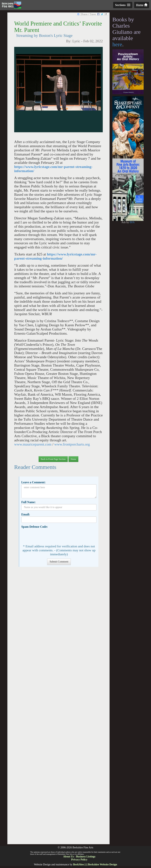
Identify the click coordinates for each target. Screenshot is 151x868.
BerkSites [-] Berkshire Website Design (95, 865)
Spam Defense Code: (34, 527)
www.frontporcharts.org (72, 444)
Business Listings (86, 857)
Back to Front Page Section (53, 459)
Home (142, 5)
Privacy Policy (79, 860)
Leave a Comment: (33, 482)
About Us (68, 857)
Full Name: (28, 502)
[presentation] (50, 536)
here (117, 44)
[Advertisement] (58, 707)
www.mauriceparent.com (33, 444)
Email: (26, 514)
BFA (132, 222)
